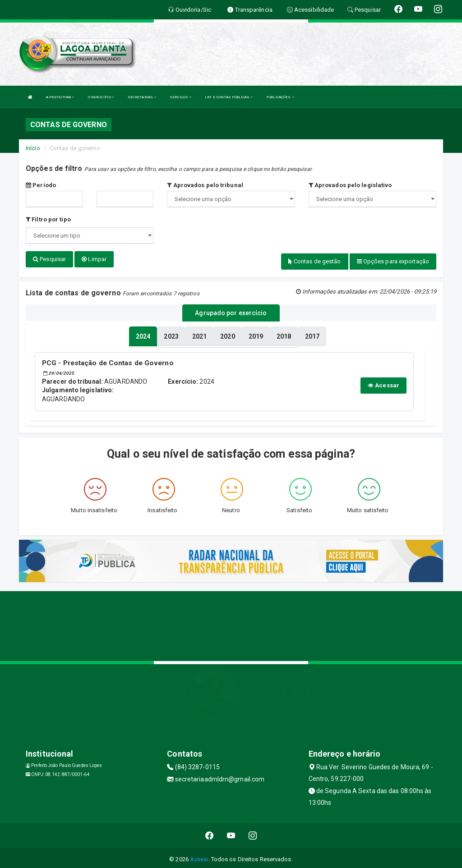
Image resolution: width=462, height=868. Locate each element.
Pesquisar (49, 259)
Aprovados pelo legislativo (350, 185)
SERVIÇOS (180, 97)
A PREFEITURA (60, 97)
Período (41, 185)
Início (33, 148)
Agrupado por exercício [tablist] (231, 312)
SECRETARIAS (142, 97)
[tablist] (143, 335)
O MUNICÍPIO (101, 97)
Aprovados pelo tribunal (205, 185)
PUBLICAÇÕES (280, 97)
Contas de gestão (315, 261)
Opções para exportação (393, 261)
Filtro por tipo (48, 219)
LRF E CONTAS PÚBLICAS (229, 97)
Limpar (94, 259)
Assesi (199, 857)
